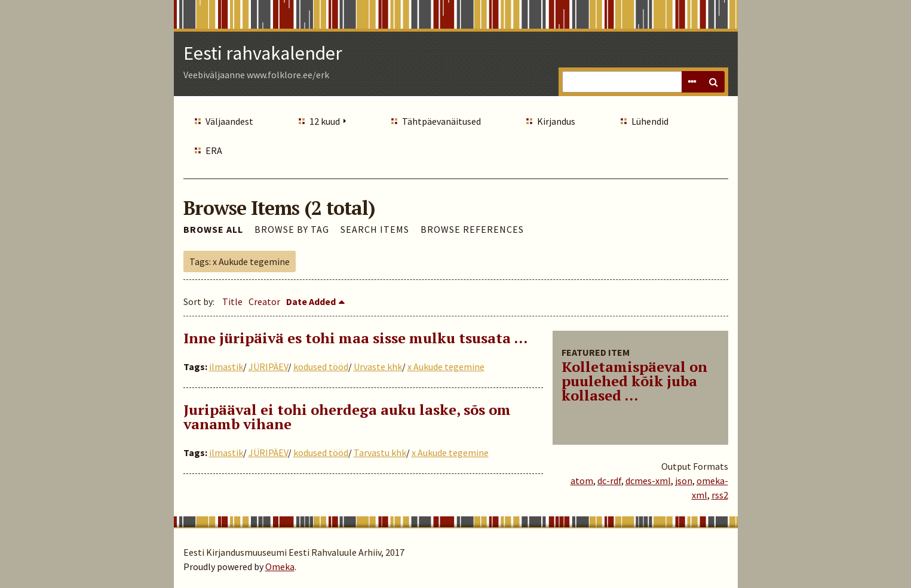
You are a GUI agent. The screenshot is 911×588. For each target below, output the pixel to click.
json (684, 481)
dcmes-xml (648, 481)
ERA (214, 150)
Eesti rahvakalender (263, 53)
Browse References (472, 229)
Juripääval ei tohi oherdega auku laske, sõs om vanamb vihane (347, 417)
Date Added (311, 301)
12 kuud (325, 121)
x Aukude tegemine (446, 367)
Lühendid (650, 121)
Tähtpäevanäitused (441, 121)
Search (714, 82)
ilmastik (226, 367)
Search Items (375, 229)
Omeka (280, 567)
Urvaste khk (378, 367)
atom (582, 481)
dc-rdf (609, 481)
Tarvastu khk (380, 452)
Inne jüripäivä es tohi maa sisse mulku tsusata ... (355, 338)
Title (232, 301)
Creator (264, 301)
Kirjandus (556, 121)
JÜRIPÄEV (268, 367)
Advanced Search (692, 82)
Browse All (213, 229)
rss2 (720, 495)
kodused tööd (321, 367)
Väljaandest (229, 121)
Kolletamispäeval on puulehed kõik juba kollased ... (634, 381)
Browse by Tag (292, 229)
